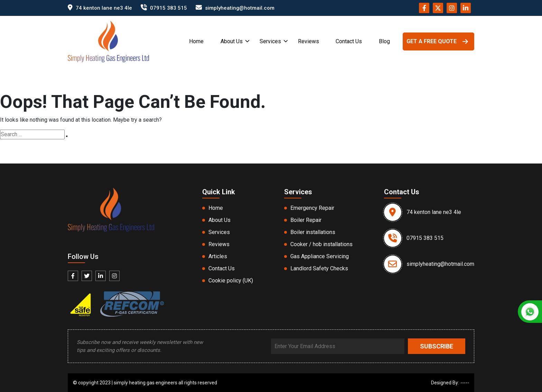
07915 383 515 (169, 8)
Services (270, 41)
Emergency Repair (312, 208)
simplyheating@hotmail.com (240, 8)
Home (196, 41)
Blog (384, 41)
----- (465, 383)
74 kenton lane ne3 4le (104, 8)
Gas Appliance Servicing (320, 256)
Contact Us (349, 41)
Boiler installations (313, 232)
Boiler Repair (306, 220)
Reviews (309, 41)
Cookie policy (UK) (231, 281)
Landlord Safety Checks (319, 268)
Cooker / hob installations (321, 244)
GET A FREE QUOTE (438, 41)
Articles (218, 256)
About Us (232, 41)
